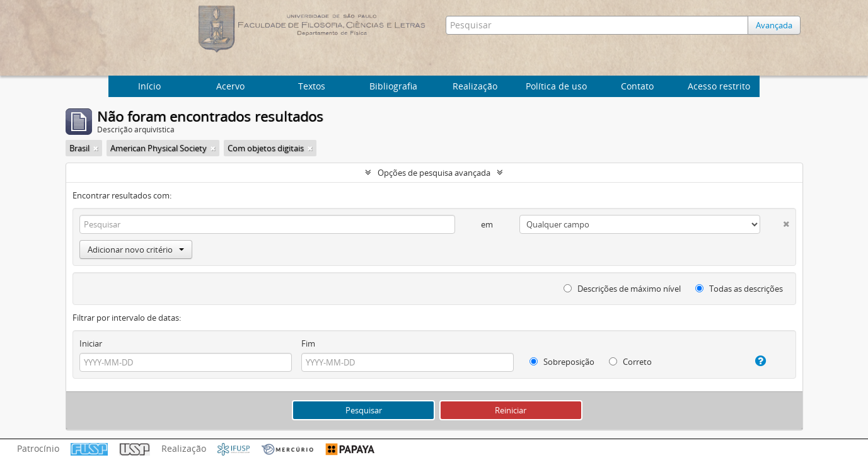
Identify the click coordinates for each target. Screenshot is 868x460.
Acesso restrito (719, 86)
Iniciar (91, 343)
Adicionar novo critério (136, 250)
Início (149, 86)
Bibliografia (393, 86)
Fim (308, 343)
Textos (312, 86)
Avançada (774, 25)
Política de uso (556, 86)
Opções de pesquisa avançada (434, 173)
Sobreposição (562, 362)
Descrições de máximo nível (622, 289)
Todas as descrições (739, 289)
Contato (637, 86)
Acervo (230, 86)
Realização (475, 86)
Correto (630, 362)
